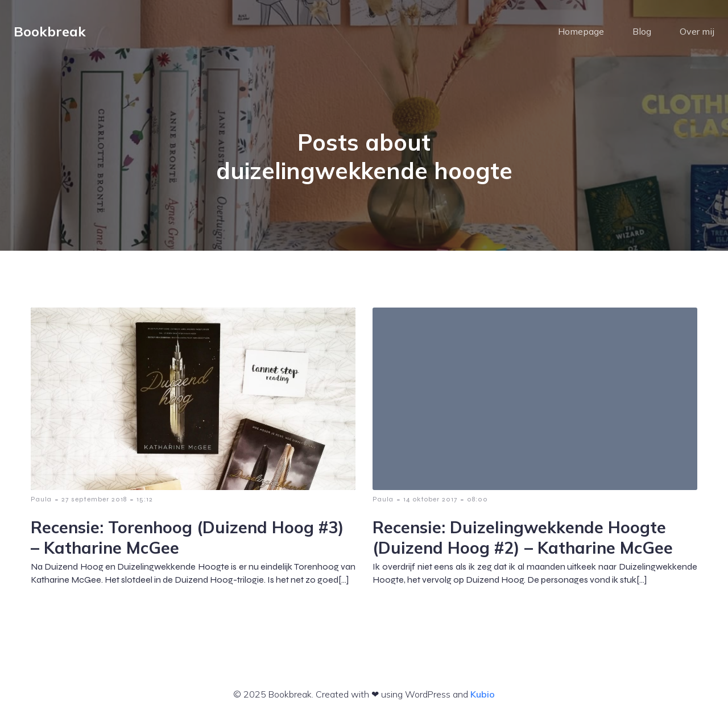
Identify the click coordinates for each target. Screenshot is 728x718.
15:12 (145, 499)
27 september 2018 (94, 499)
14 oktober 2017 (430, 499)
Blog (642, 31)
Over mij (697, 31)
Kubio (483, 694)
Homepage (581, 31)
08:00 (477, 499)
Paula (41, 499)
